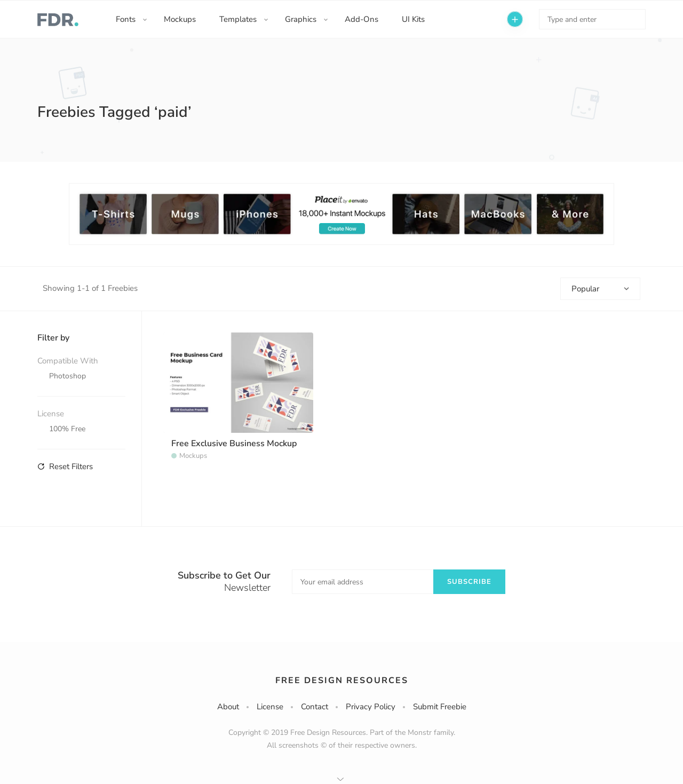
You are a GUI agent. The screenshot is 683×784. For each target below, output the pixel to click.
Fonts (126, 19)
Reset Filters (65, 466)
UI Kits (413, 19)
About (228, 707)
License (270, 707)
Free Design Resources (342, 680)
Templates (238, 19)
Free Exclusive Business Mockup (234, 444)
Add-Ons (362, 19)
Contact (315, 707)
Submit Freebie (440, 707)
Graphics (301, 19)
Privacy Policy (371, 707)
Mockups (180, 19)
